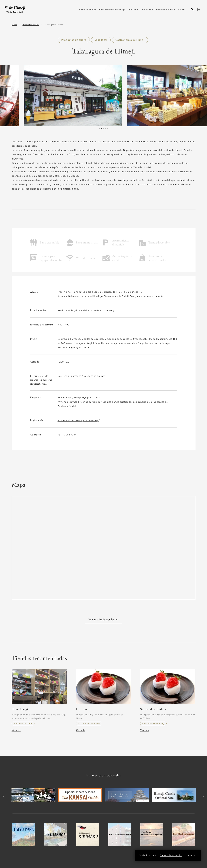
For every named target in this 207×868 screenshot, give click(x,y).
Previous (4, 796)
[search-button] (192, 9)
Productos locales (31, 25)
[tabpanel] (104, 96)
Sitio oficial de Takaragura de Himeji (79, 420)
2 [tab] (101, 129)
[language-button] (198, 9)
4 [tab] (105, 129)
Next (204, 796)
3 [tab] (103, 129)
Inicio (14, 25)
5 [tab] (107, 129)
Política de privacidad (171, 855)
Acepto (191, 855)
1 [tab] (99, 129)
